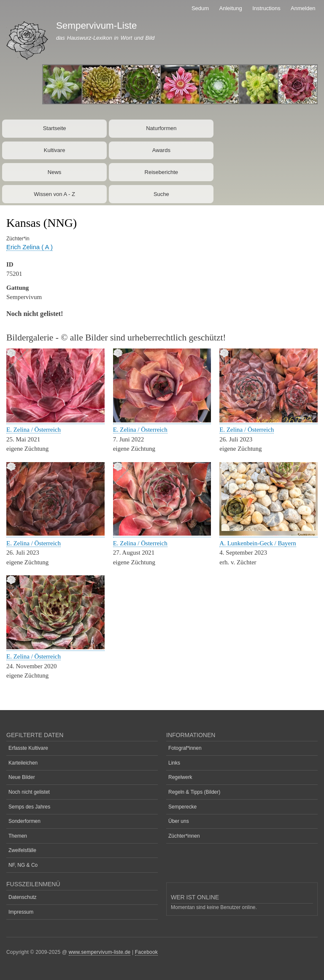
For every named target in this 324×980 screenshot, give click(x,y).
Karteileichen (23, 763)
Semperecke (182, 807)
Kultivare (55, 150)
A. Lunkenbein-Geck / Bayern (258, 543)
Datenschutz (23, 897)
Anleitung (231, 8)
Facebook (146, 952)
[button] (55, 421)
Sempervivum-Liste (97, 26)
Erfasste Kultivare (28, 748)
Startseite (55, 128)
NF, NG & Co (23, 865)
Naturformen (161, 128)
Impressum (21, 912)
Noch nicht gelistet (29, 792)
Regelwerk (180, 777)
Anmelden (303, 8)
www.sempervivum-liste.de (100, 952)
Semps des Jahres (29, 807)
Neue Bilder (22, 777)
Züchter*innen (184, 836)
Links (174, 763)
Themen (18, 836)
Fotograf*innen (185, 748)
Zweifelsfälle (22, 850)
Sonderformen (24, 821)
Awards (161, 150)
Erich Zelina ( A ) (30, 247)
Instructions (266, 8)
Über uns (179, 821)
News (55, 172)
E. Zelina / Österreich (34, 430)
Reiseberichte (162, 172)
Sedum (200, 8)
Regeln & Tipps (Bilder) (194, 792)
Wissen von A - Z (54, 194)
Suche (161, 194)
